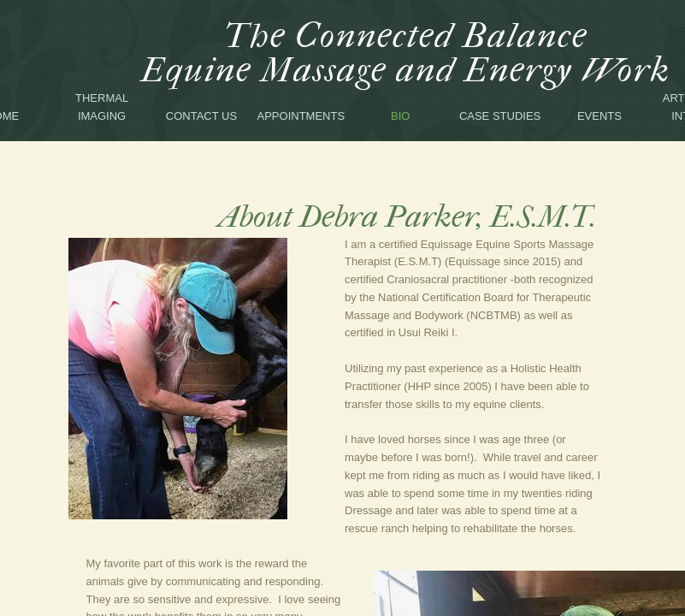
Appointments (301, 116)
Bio (400, 116)
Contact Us (201, 116)
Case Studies (500, 116)
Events (599, 116)
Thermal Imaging (102, 107)
